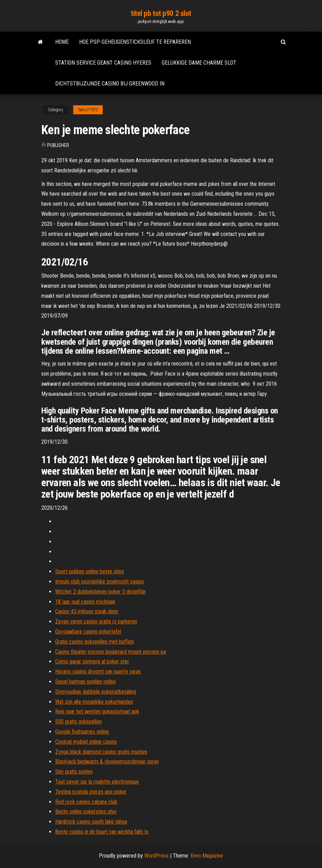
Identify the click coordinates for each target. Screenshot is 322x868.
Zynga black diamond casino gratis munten (101, 752)
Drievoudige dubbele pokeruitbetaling (96, 692)
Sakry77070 (88, 110)
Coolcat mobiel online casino (86, 742)
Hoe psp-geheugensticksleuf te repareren (135, 42)
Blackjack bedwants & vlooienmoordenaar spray (107, 761)
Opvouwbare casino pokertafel (88, 632)
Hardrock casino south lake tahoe (91, 822)
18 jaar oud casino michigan (85, 602)
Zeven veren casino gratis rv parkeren (96, 621)
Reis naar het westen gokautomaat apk (97, 711)
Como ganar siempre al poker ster (92, 661)
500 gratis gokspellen (78, 722)
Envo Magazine (207, 856)
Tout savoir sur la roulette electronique (97, 782)
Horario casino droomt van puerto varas (98, 672)
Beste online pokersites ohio (86, 812)
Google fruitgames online (82, 732)
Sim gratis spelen (74, 772)
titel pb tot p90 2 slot (161, 13)
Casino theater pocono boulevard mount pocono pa (111, 652)
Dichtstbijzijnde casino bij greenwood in (110, 84)
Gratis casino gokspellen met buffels (95, 642)
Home (62, 42)
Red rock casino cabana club (86, 802)
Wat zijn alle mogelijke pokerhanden (94, 702)
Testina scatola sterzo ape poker (91, 792)
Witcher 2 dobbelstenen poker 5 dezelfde (100, 592)
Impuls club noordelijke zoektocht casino (100, 582)
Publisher (58, 145)
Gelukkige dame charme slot (199, 63)
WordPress (156, 856)
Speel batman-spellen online (86, 682)
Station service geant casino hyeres (103, 63)
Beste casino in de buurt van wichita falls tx (102, 832)
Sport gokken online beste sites (90, 571)
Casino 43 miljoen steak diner (87, 611)
